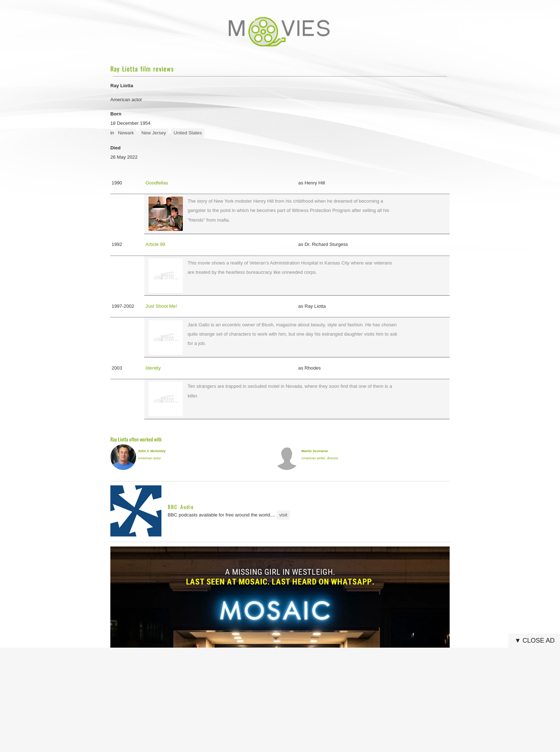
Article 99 (156, 244)
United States (188, 133)
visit (283, 515)
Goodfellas (157, 183)
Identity (153, 368)
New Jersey (154, 133)
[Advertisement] (282, 700)
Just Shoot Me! (161, 306)
